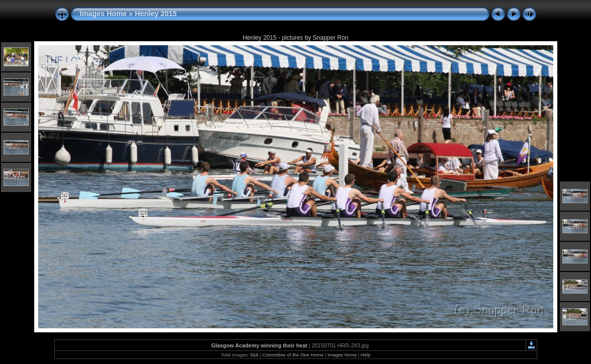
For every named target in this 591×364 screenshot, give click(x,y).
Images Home (104, 14)
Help (366, 355)
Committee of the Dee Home (293, 355)
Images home (342, 355)
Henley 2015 (156, 14)
